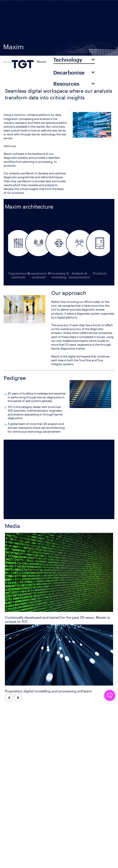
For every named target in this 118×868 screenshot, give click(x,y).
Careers (5, 27)
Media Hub (7, 21)
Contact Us (7, 15)
